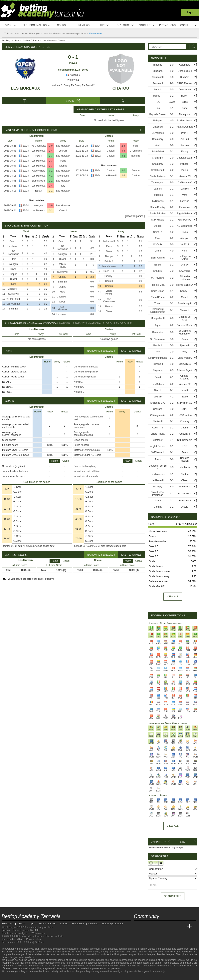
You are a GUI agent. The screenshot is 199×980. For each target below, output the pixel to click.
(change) (179, 847)
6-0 (172, 459)
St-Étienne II (158, 452)
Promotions (167, 25)
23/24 (26, 146)
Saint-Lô (13, 309)
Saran (185, 339)
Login (190, 12)
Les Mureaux (26, 88)
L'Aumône (185, 271)
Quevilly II (13, 294)
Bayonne (158, 370)
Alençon (38, 206)
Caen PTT (13, 289)
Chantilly (158, 271)
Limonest (185, 145)
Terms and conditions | (14, 939)
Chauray (185, 421)
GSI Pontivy (185, 220)
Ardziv (185, 507)
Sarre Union (158, 291)
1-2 (51, 181)
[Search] (193, 47)
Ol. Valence (158, 133)
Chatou (121, 88)
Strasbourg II (185, 303)
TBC (158, 102)
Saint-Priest (158, 152)
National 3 (73, 75)
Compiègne (185, 90)
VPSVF (158, 397)
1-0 (51, 206)
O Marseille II (185, 71)
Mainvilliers (185, 364)
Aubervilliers (38, 171)
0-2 (51, 171)
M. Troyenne (158, 278)
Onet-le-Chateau (185, 377)
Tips (104, 25)
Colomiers (185, 65)
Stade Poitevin (158, 176)
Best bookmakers (36, 25)
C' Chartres (136, 151)
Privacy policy (33, 939)
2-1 (172, 152)
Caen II (63, 211)
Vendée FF (185, 384)
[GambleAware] (12, 977)
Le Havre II (111, 176)
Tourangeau (158, 183)
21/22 (98, 151)
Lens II (158, 90)
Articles (147, 25)
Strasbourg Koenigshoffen (158, 310)
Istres (185, 102)
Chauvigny (158, 158)
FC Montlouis (185, 494)
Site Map (6, 930)
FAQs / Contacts (54, 936)
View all (173, 596)
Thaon (158, 303)
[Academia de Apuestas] (167, 926)
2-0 (51, 146)
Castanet (158, 440)
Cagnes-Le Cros (185, 318)
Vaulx (158, 145)
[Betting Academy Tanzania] (137, 926)
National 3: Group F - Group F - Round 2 (73, 85)
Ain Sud (185, 139)
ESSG (38, 191)
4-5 (123, 151)
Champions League (186, 954)
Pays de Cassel (158, 114)
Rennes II (158, 83)
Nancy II (185, 291)
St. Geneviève (158, 339)
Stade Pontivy (158, 207)
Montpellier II (158, 318)
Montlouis (185, 467)
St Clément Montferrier (185, 332)
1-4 (51, 151)
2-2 (123, 176)
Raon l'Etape (158, 297)
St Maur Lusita (185, 121)
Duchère (185, 77)
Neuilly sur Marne (158, 358)
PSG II (38, 156)
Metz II (185, 297)
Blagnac (158, 65)
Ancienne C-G (158, 403)
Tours (158, 459)
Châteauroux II (185, 158)
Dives (13, 269)
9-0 (172, 83)
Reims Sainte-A (185, 285)
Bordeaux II (185, 501)
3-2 (123, 156)
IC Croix (158, 245)
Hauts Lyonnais (185, 127)
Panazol (185, 164)
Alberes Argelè (185, 370)
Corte (185, 108)
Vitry (185, 352)
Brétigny (158, 487)
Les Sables (158, 384)
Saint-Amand (158, 258)
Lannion (185, 189)
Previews (83, 25)
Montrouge (63, 176)
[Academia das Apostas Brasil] (152, 926)
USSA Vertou (185, 415)
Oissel (13, 279)
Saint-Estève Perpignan (158, 494)
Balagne (158, 121)
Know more (96, 34)
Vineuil (185, 170)
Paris (63, 161)
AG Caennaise (39, 146)
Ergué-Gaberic (185, 214)
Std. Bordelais (185, 440)
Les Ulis (63, 151)
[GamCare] (35, 977)
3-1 (172, 108)
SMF (36, 930)
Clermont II (158, 77)
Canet (158, 377)
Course (62, 25)
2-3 (51, 161)
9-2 (172, 96)
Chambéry (158, 139)
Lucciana (158, 71)
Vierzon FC (185, 176)
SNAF (185, 409)
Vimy (185, 251)
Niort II (158, 390)
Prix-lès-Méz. (158, 285)
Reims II (158, 96)
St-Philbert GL (185, 403)
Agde (158, 325)
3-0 (123, 171)
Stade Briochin (158, 214)
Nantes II (158, 421)
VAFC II (185, 245)
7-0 (172, 318)
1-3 (51, 156)
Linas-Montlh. (185, 358)
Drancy (63, 166)
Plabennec (185, 207)
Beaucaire (158, 332)
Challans (158, 409)
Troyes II (185, 310)
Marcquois (185, 114)
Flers (136, 146)
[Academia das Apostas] (145, 926)
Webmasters (38, 933)
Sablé (185, 397)
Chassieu (158, 127)
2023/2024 (73, 80)
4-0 (172, 121)
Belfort (185, 96)
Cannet (158, 507)
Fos (158, 108)
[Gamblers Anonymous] (46, 977)
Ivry (63, 186)
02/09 (172, 102)
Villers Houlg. (13, 299)
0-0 (172, 77)
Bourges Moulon (185, 459)
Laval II (185, 390)
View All (173, 826)
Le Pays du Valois (185, 258)
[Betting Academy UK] (182, 926)
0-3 (172, 467)
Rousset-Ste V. (185, 325)
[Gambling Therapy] (41, 977)
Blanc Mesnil (39, 181)
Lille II (158, 251)
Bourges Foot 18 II (158, 467)
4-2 (172, 170)
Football (84, 949)
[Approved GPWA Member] (28, 977)
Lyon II (185, 133)
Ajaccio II (185, 345)
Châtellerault (158, 170)
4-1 (51, 176)
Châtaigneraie (158, 415)
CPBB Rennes (185, 83)
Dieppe (136, 171)
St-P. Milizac (158, 220)
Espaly (185, 152)
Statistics (126, 25)
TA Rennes (158, 201)
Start (11, 25)
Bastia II (158, 345)
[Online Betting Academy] (160, 926)
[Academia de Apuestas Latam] (175, 926)
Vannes (158, 189)
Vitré (185, 195)
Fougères (158, 195)
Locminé (185, 201)
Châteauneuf (185, 183)
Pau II (158, 501)
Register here (46, 927)
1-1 (51, 191)
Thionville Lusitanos (185, 278)
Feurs (185, 452)
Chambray (158, 164)
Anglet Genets (158, 446)
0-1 (172, 195)
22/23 (26, 151)
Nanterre (136, 156)
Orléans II (158, 364)
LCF (185, 446)
